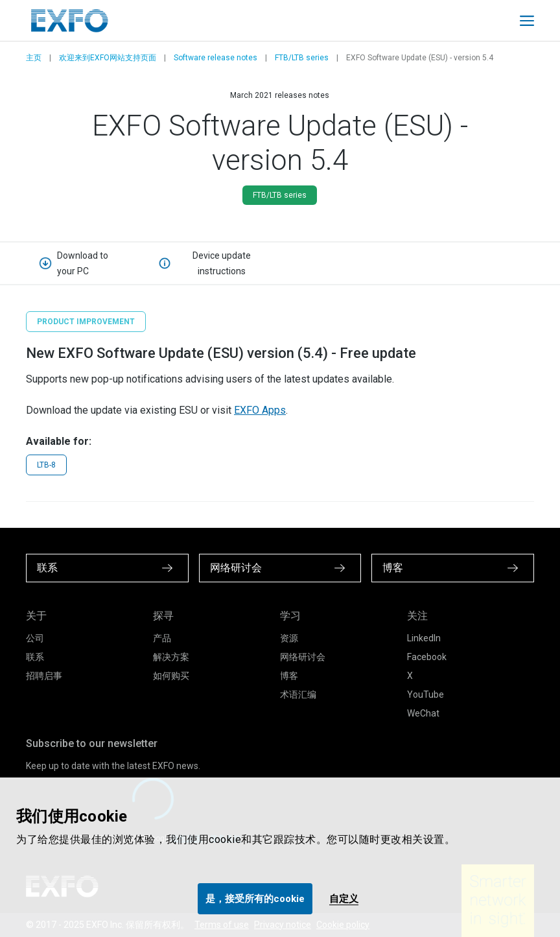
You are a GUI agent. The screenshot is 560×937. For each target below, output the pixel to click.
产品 (162, 638)
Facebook (427, 657)
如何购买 (171, 676)
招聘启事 (44, 676)
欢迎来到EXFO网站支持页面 (108, 58)
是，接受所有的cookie (255, 899)
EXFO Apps (260, 410)
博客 (289, 676)
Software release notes (216, 58)
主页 (34, 58)
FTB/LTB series (302, 58)
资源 (289, 638)
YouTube (426, 694)
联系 (35, 657)
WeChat (423, 713)
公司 (35, 638)
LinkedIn (424, 638)
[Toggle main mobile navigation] (527, 21)
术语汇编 (298, 694)
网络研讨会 (303, 657)
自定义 (344, 899)
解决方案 (171, 657)
